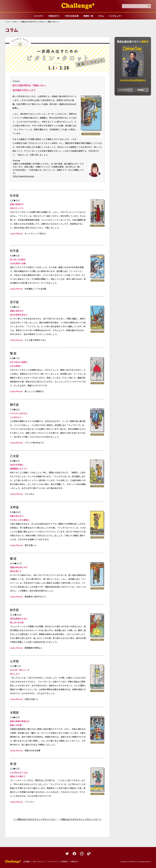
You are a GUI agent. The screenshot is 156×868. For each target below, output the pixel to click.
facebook (74, 854)
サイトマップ (53, 861)
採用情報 (64, 861)
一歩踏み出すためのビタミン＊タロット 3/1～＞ (80, 819)
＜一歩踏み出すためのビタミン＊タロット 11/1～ (35, 819)
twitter (67, 854)
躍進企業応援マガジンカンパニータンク (13, 862)
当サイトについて (39, 861)
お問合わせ (74, 861)
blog (89, 854)
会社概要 (27, 861)
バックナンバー (125, 90)
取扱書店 (141, 90)
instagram (82, 854)
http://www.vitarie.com (24, 176)
